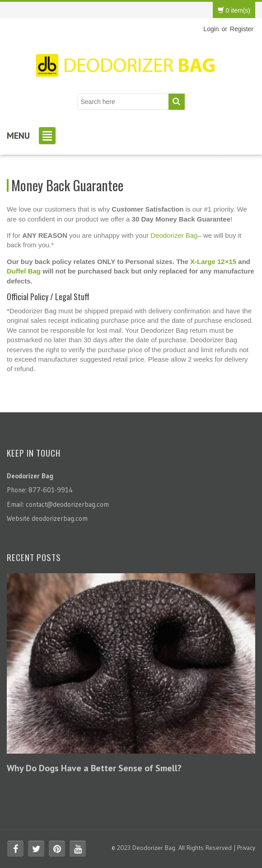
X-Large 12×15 (213, 262)
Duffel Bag (24, 271)
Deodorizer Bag (174, 235)
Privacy (246, 848)
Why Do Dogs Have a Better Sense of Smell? (94, 768)
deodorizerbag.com (60, 518)
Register (242, 29)
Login (211, 29)
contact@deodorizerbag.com (67, 504)
